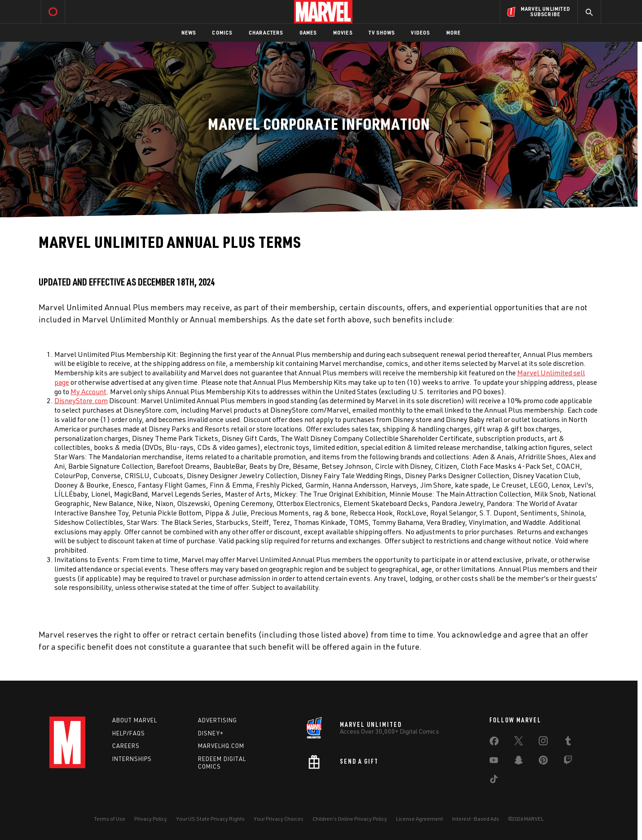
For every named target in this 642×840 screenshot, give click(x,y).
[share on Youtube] (494, 762)
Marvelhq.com (221, 746)
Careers (126, 746)
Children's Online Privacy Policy (350, 819)
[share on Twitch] (568, 762)
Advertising (218, 720)
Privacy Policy (151, 819)
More (454, 33)
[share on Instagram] (543, 743)
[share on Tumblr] (568, 743)
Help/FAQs (129, 733)
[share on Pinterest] (543, 762)
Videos (420, 33)
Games (308, 33)
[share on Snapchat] (519, 762)
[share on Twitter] (519, 743)
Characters (266, 33)
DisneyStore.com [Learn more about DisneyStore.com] (81, 400)
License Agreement (420, 819)
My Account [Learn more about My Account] (88, 391)
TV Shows (382, 33)
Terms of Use (110, 819)
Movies (343, 33)
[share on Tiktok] (494, 781)
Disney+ (211, 733)
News (189, 33)
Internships (132, 759)
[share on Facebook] (494, 743)
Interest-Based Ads (476, 819)
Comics (222, 33)
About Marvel (135, 720)
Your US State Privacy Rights (210, 819)
